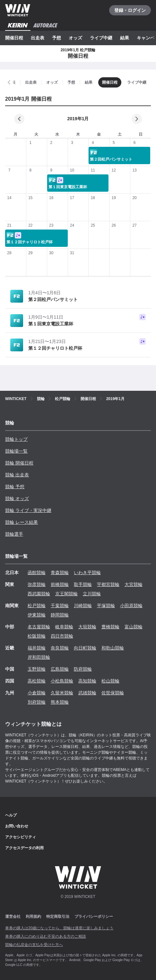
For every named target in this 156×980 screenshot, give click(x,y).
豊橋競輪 (110, 627)
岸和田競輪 (39, 657)
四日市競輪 (62, 636)
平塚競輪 (106, 606)
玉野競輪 (37, 669)
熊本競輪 (60, 702)
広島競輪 (60, 669)
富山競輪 (134, 627)
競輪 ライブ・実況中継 (28, 510)
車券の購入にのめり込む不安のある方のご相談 (46, 936)
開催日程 (14, 38)
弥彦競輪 (37, 584)
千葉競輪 (60, 606)
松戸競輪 (37, 606)
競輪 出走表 (17, 475)
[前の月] (19, 119)
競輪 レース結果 (22, 522)
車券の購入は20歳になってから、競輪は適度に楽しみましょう (59, 928)
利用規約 (33, 917)
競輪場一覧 (16, 451)
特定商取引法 (58, 917)
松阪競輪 (37, 636)
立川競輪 (92, 594)
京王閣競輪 (66, 594)
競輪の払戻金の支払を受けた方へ (34, 945)
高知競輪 (87, 681)
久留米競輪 (62, 693)
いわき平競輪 (87, 573)
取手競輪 (83, 584)
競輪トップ (16, 439)
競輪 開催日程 (19, 463)
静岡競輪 (60, 615)
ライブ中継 (101, 38)
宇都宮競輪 (108, 584)
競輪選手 (14, 534)
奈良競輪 (60, 648)
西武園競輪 (39, 594)
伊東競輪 (37, 615)
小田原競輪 (131, 606)
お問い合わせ (17, 826)
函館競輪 (37, 573)
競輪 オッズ (17, 498)
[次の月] (137, 119)
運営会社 (13, 917)
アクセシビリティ (21, 837)
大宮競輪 (134, 584)
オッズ (75, 38)
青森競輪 (60, 573)
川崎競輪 (83, 606)
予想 (56, 38)
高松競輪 (37, 681)
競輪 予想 (15, 487)
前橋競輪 (60, 584)
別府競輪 (37, 702)
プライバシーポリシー (94, 917)
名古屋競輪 (39, 627)
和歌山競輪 (113, 648)
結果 (125, 38)
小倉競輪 (37, 693)
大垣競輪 (87, 627)
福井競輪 (37, 648)
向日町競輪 (85, 648)
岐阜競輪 (64, 627)
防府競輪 (83, 669)
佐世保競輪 (113, 693)
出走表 (38, 38)
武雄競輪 (87, 693)
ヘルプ (11, 815)
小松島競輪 (62, 681)
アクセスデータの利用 (24, 848)
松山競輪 (110, 681)
